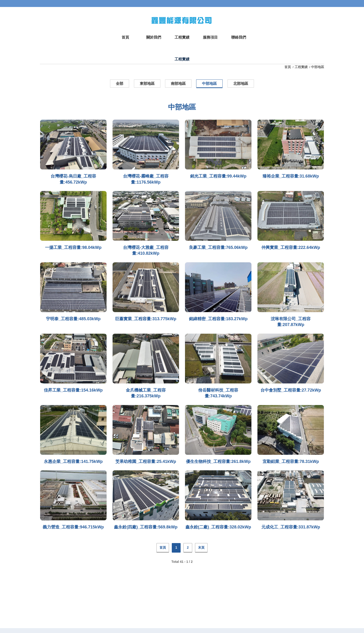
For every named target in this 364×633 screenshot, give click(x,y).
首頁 (288, 67)
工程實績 (301, 67)
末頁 (201, 547)
